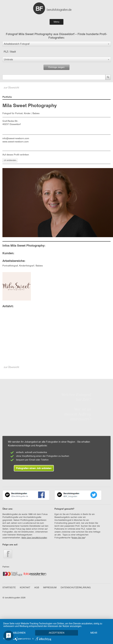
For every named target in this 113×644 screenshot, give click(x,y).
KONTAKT (25, 588)
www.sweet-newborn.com (16, 142)
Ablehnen (19, 633)
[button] (57, 44)
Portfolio (7, 97)
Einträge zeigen (56, 67)
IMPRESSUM (50, 588)
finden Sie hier (78, 538)
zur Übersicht (11, 88)
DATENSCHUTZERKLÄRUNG (76, 588)
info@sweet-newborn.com (16, 138)
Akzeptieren (56, 633)
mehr (94, 633)
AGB (37, 588)
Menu (56, 22)
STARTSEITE (9, 588)
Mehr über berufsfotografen (34, 538)
